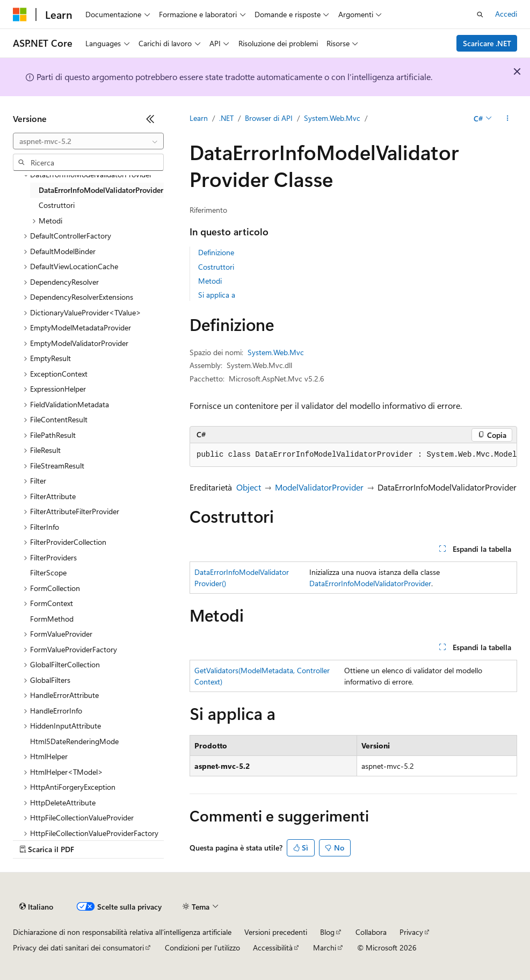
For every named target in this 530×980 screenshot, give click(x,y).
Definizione (216, 252)
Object (249, 487)
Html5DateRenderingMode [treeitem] (74, 741)
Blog (327, 932)
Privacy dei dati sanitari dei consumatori (78, 947)
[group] (353, 455)
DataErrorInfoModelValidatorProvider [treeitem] (101, 190)
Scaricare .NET (487, 43)
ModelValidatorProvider (319, 487)
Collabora (371, 932)
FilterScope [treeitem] (48, 572)
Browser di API (269, 118)
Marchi (325, 947)
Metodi (210, 281)
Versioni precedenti (276, 932)
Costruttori (216, 267)
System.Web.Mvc (332, 118)
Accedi (506, 14)
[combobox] (88, 141)
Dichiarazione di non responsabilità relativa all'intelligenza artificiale (122, 932)
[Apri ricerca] (480, 15)
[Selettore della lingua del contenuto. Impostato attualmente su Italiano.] (36, 907)
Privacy (411, 932)
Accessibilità (273, 947)
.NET (226, 118)
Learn (199, 118)
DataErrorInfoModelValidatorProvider (370, 583)
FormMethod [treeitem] (52, 619)
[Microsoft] (20, 15)
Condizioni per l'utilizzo (202, 947)
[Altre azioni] (508, 119)
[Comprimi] (150, 119)
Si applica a (217, 295)
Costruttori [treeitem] (57, 205)
